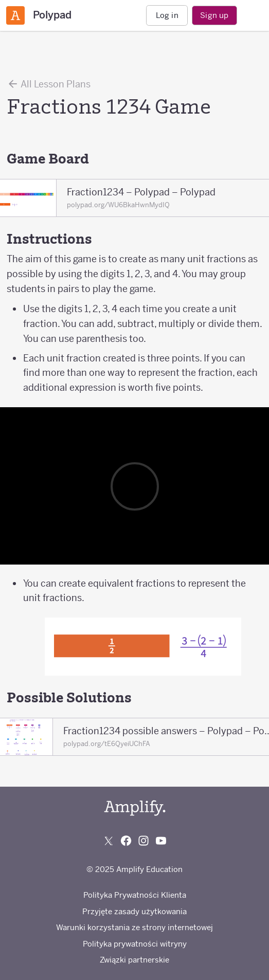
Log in (167, 15)
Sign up (214, 15)
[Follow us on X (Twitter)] (109, 841)
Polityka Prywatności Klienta (135, 895)
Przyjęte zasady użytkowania (134, 911)
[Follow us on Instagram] (144, 841)
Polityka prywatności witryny (135, 944)
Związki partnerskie (134, 960)
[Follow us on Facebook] (126, 841)
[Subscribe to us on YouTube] (161, 841)
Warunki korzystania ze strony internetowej (134, 927)
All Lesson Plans (49, 84)
